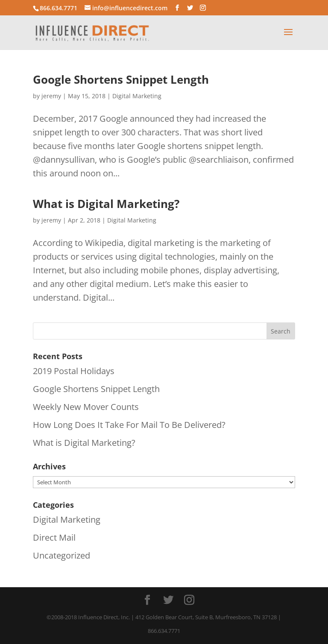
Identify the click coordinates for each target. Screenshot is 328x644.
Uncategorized (61, 555)
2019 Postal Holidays (74, 371)
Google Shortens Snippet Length (121, 79)
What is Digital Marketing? (106, 204)
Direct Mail (54, 537)
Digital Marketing (137, 96)
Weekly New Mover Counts (86, 407)
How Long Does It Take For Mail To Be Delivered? (129, 425)
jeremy (51, 96)
